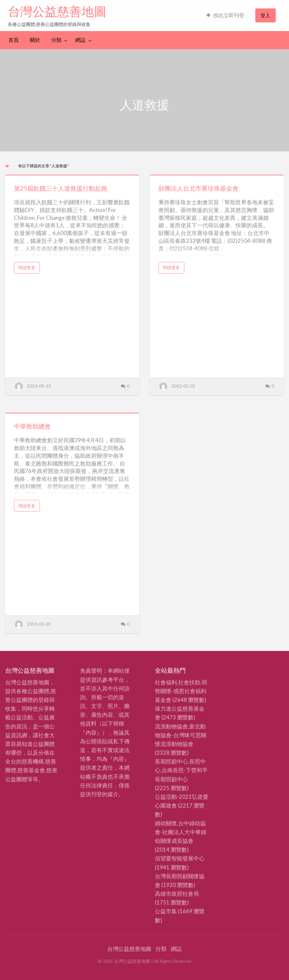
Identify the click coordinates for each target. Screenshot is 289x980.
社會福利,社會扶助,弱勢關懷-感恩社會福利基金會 (181, 691)
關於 (35, 40)
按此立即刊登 (225, 15)
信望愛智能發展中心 (180, 858)
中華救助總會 (32, 426)
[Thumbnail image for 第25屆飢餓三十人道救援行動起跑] (72, 175)
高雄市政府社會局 (177, 894)
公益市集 (166, 911)
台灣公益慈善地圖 (57, 11)
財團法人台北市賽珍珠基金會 (198, 188)
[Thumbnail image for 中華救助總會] (72, 413)
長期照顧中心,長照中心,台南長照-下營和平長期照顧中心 (181, 770)
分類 (56, 40)
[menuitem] (225, 15)
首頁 (14, 40)
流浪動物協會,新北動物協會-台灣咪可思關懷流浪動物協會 (181, 735)
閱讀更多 (29, 269)
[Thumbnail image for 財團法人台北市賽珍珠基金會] (217, 175)
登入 (265, 15)
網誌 (80, 40)
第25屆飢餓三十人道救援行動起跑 (61, 188)
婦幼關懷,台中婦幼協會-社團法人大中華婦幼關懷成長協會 (181, 832)
